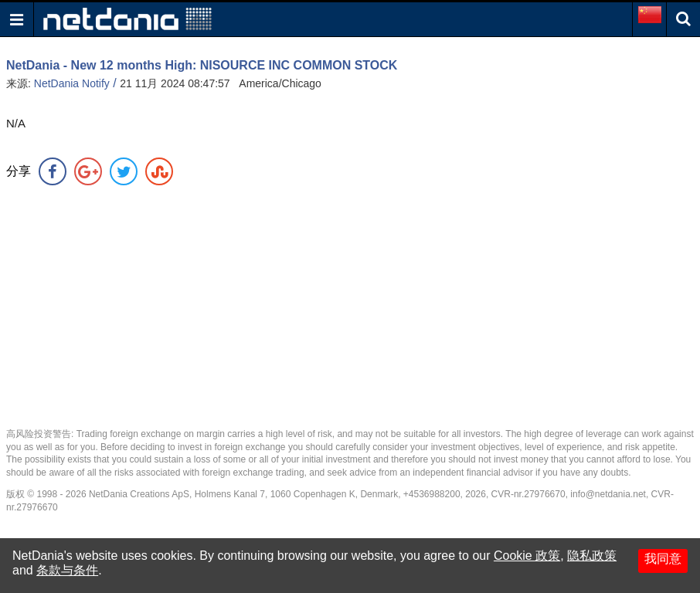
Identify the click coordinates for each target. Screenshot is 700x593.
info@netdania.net (608, 494)
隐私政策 (592, 556)
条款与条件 (67, 570)
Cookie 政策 (527, 556)
